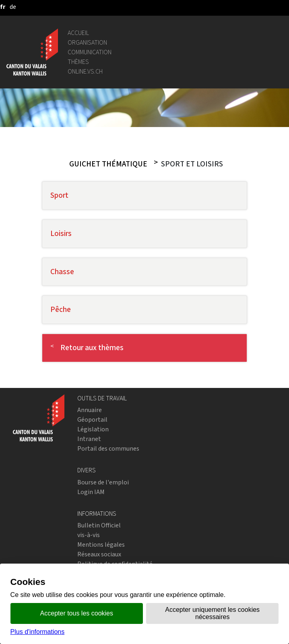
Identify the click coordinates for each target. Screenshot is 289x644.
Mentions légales (101, 545)
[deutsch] (13, 7)
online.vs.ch (85, 71)
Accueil (78, 33)
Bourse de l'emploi (103, 482)
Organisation (87, 42)
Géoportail (92, 419)
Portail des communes (108, 448)
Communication (90, 52)
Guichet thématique (108, 164)
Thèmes (78, 62)
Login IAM (91, 492)
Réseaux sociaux (99, 554)
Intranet (89, 439)
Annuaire (90, 410)
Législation (93, 429)
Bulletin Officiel (99, 525)
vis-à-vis (89, 535)
